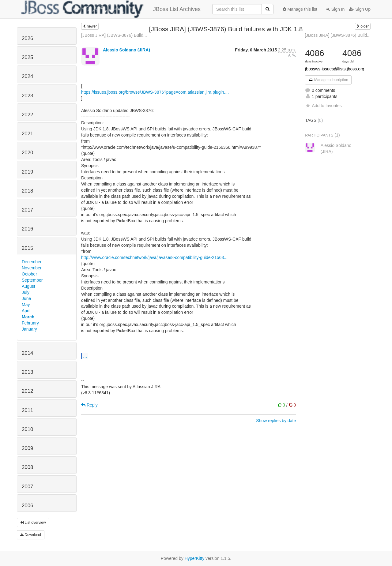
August (28, 286)
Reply (89, 405)
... (85, 356)
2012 (27, 391)
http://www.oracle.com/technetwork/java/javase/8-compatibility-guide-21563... (154, 257)
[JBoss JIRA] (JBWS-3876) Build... (114, 35)
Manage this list (300, 9)
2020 (27, 153)
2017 (27, 210)
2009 (27, 448)
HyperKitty (195, 558)
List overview (33, 523)
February (30, 323)
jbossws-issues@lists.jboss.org (335, 69)
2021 (27, 134)
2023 (27, 96)
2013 (27, 372)
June (26, 298)
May (26, 305)
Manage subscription (328, 80)
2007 (27, 487)
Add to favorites (323, 106)
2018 (27, 191)
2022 (27, 115)
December (32, 262)
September (32, 280)
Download (31, 535)
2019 (27, 172)
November (32, 268)
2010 (27, 429)
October (29, 274)
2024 (27, 76)
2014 (27, 353)
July (26, 292)
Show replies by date (276, 421)
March (28, 317)
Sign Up (360, 9)
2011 (27, 410)
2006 (27, 506)
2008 (27, 467)
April (26, 311)
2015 (27, 248)
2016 (27, 229)
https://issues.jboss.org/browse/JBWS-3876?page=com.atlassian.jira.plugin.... (155, 92)
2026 (27, 38)
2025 (27, 57)
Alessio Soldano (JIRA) (126, 50)
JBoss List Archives (111, 9)
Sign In (335, 9)
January (29, 329)
